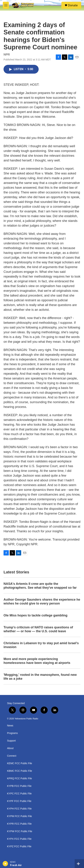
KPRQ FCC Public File (19, 778)
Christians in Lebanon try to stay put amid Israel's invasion (41, 645)
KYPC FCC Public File (19, 794)
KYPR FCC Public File (19, 824)
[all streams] (79, 864)
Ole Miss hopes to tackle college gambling (35, 615)
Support (11, 741)
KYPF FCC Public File (19, 801)
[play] (5, 864)
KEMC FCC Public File (20, 763)
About (10, 748)
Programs (12, 733)
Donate (73, 5)
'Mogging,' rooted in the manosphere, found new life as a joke (40, 677)
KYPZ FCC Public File (19, 846)
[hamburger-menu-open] (6, 5)
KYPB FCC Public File (19, 786)
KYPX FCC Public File (19, 839)
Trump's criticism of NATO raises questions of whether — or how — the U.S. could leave (38, 629)
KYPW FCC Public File (20, 831)
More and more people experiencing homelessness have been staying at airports (37, 661)
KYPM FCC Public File (19, 816)
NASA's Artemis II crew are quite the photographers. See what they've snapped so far (40, 586)
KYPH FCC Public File (19, 809)
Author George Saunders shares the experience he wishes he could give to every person (42, 602)
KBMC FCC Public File (20, 771)
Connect (12, 756)
